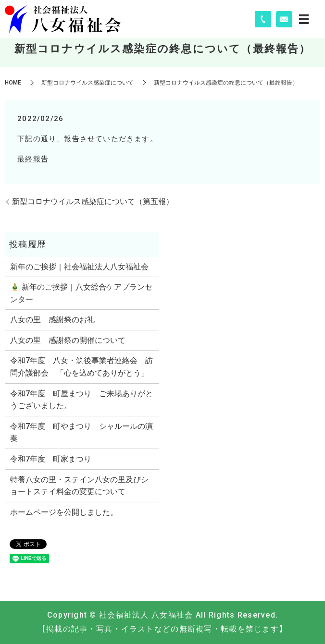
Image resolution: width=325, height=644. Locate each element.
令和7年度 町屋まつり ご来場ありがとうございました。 (81, 400)
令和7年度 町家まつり (51, 459)
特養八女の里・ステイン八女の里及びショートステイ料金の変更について (79, 486)
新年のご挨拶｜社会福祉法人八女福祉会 (79, 267)
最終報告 (33, 159)
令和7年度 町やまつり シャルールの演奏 (81, 432)
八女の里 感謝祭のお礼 (52, 320)
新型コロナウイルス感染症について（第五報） (93, 201)
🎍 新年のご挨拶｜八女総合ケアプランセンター (81, 293)
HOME (13, 83)
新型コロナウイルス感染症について (87, 83)
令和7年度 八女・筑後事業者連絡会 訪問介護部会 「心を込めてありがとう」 (81, 367)
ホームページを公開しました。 (64, 512)
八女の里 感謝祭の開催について (68, 340)
